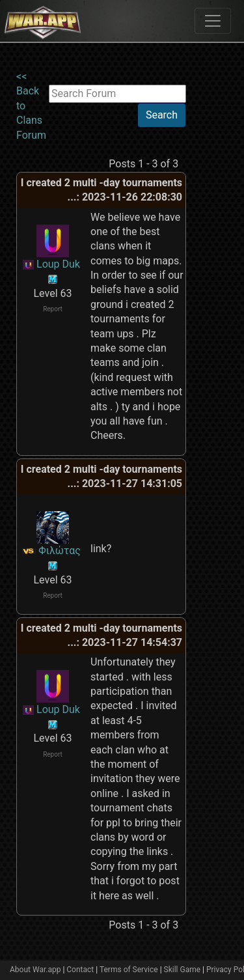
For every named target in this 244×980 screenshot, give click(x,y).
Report (53, 309)
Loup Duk (58, 264)
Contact (80, 970)
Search (162, 115)
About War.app (35, 970)
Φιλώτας (60, 551)
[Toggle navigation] (213, 21)
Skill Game (183, 970)
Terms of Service (129, 970)
